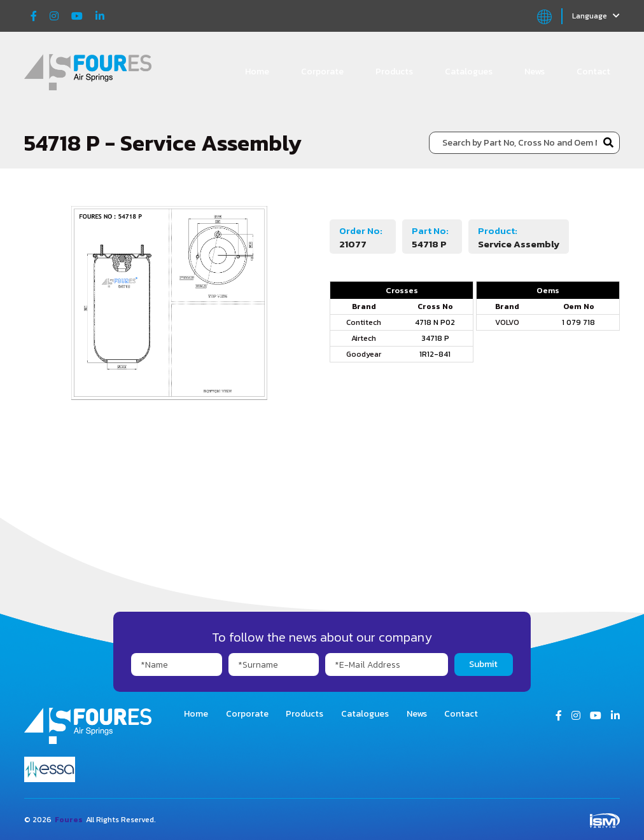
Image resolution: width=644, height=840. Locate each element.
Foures (69, 820)
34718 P (435, 338)
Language (596, 16)
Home (257, 72)
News (535, 72)
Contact (593, 72)
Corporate (322, 72)
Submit (483, 664)
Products (394, 72)
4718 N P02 (435, 322)
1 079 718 (578, 322)
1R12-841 (435, 354)
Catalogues (469, 72)
